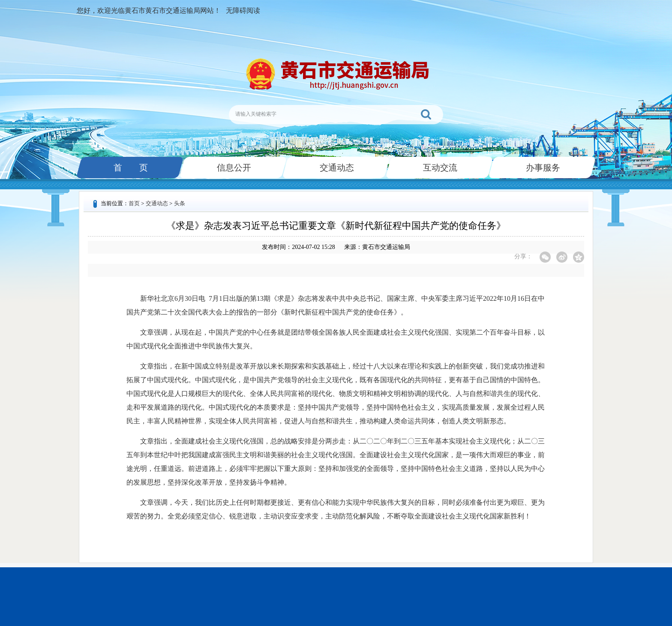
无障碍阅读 (243, 10)
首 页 (130, 168)
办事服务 (542, 168)
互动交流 (439, 168)
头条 (180, 203)
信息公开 (233, 168)
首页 (134, 203)
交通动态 (336, 168)
